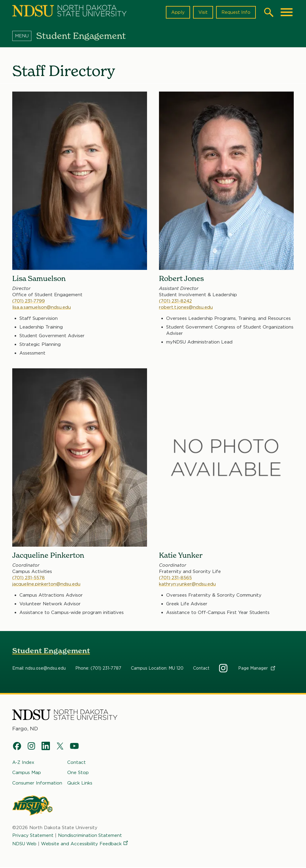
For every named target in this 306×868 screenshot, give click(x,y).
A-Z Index (23, 763)
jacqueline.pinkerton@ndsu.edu (46, 584)
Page (257, 668)
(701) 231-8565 (176, 578)
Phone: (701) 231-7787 (98, 668)
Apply (178, 12)
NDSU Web (25, 844)
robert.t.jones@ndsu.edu (186, 307)
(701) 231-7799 (29, 301)
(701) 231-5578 (29, 578)
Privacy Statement (33, 836)
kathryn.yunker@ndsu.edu (187, 584)
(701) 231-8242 (176, 301)
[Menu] (24, 36)
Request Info (236, 12)
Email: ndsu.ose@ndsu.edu (39, 668)
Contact (201, 668)
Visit (203, 12)
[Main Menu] (287, 12)
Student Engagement (51, 651)
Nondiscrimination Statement (91, 836)
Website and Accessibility (86, 844)
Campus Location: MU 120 (157, 668)
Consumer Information (37, 783)
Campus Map (27, 773)
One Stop (78, 773)
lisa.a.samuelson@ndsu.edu (42, 307)
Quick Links (80, 783)
